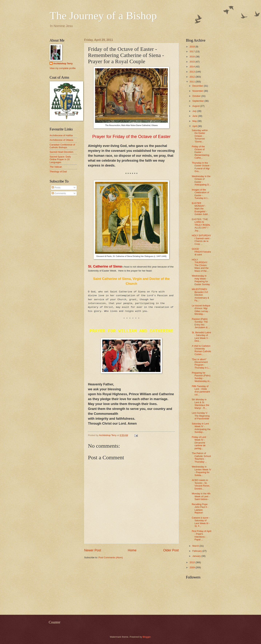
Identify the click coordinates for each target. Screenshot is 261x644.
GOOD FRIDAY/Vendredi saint (201, 252)
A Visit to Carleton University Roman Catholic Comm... (201, 350)
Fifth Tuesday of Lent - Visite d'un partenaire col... (201, 390)
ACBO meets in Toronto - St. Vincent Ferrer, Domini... (201, 484)
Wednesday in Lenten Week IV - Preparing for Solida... (201, 471)
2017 (192, 51)
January (197, 556)
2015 (192, 62)
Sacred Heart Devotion (61, 152)
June (195, 116)
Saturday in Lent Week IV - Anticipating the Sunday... (201, 428)
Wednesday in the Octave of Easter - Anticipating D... (201, 180)
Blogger (147, 637)
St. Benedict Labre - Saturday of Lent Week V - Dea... (201, 337)
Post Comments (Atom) (111, 557)
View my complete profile (63, 68)
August (196, 106)
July (195, 111)
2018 (192, 47)
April (195, 126)
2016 (192, 57)
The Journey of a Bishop (103, 16)
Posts (56, 188)
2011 (192, 82)
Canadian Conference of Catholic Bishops (62, 146)
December (198, 86)
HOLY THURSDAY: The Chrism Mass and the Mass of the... (200, 265)
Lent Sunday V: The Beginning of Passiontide (201, 416)
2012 (192, 77)
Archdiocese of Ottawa (61, 140)
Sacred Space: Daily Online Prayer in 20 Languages (60, 159)
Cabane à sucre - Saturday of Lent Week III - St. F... (201, 522)
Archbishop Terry (63, 63)
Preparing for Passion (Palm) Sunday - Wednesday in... (201, 377)
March (196, 546)
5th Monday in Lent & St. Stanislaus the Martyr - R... (200, 404)
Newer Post (93, 550)
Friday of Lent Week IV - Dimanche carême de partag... (199, 443)
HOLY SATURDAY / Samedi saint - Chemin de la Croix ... (201, 240)
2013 (192, 72)
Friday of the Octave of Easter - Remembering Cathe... (200, 152)
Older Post (171, 550)
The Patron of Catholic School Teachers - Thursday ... (201, 457)
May (195, 121)
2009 (192, 567)
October (197, 96)
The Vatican (56, 167)
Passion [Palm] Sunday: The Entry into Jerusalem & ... (201, 323)
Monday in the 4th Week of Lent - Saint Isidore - (201, 496)
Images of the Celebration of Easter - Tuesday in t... (200, 194)
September (198, 101)
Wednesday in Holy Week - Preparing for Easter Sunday (201, 280)
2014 (192, 67)
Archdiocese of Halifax (61, 135)
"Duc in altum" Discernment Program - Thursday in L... (201, 363)
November (198, 91)
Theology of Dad (58, 172)
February (197, 551)
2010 (192, 562)
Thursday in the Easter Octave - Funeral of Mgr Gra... (201, 167)
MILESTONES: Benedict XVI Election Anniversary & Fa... (200, 295)
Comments (59, 193)
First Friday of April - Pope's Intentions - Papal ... (201, 535)
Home (132, 550)
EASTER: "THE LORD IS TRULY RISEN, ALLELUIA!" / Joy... (201, 225)
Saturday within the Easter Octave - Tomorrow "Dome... (200, 136)
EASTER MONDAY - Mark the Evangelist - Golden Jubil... (201, 209)
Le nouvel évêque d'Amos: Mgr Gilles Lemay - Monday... (201, 310)
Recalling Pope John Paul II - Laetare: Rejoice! (200, 508)
